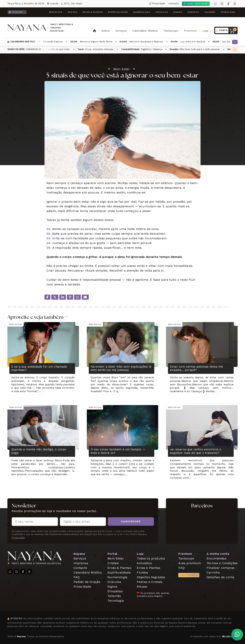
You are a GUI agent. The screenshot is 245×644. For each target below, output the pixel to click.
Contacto (174, 4)
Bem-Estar (56, 12)
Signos (178, 12)
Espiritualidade (118, 12)
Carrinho (213, 572)
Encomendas (217, 558)
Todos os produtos (151, 558)
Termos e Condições (222, 563)
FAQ (77, 577)
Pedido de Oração (87, 582)
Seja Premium (189, 575)
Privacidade (159, 4)
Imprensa (81, 563)
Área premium (190, 563)
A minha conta (218, 554)
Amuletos (144, 563)
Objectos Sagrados (151, 577)
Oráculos (162, 12)
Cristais (72, 12)
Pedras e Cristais (150, 582)
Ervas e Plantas (148, 568)
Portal (112, 554)
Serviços (121, 31)
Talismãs (210, 12)
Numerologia (142, 12)
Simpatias (193, 12)
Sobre (106, 31)
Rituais (142, 587)
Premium (190, 31)
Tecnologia (228, 12)
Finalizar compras (221, 568)
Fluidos (142, 572)
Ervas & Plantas (93, 12)
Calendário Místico (145, 31)
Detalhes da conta (220, 577)
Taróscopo (171, 31)
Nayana (79, 554)
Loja (205, 31)
